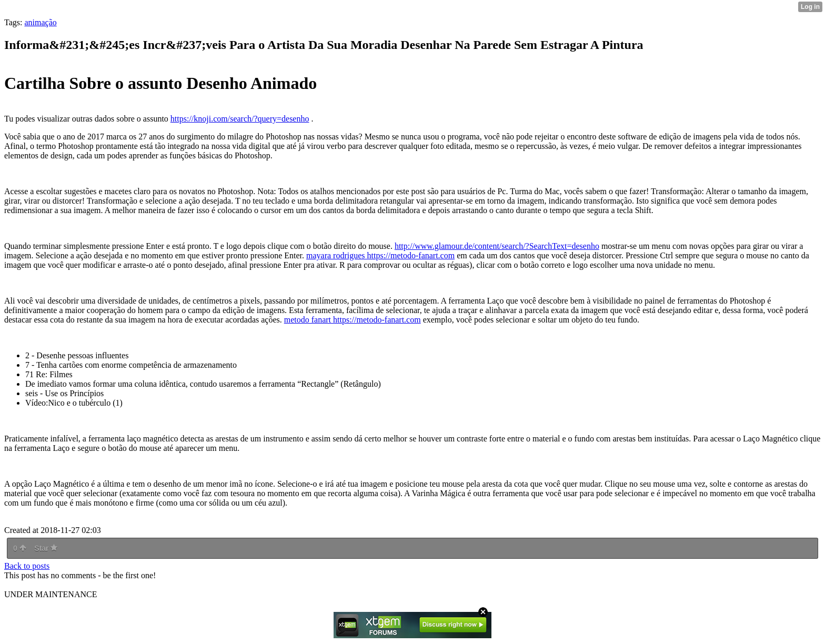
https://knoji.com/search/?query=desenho (240, 119)
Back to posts (27, 566)
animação (40, 22)
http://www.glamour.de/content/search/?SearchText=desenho (497, 246)
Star (46, 548)
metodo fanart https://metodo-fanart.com (353, 320)
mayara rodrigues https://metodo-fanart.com (380, 255)
